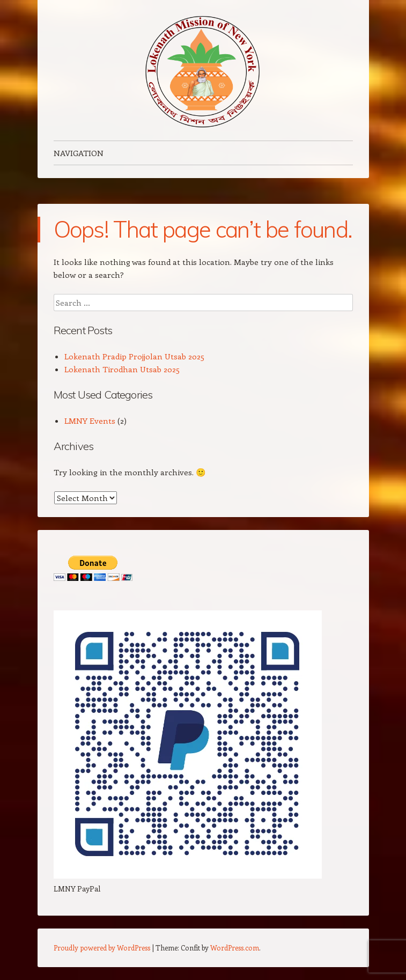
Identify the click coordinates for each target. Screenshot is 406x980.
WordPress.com (235, 948)
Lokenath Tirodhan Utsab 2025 (122, 369)
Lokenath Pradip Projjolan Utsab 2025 (134, 356)
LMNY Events (90, 421)
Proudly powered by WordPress (102, 948)
